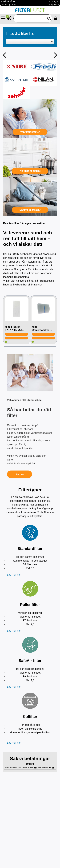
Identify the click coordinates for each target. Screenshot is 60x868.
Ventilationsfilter (30, 132)
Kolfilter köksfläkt (30, 171)
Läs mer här (14, 575)
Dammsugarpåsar (30, 210)
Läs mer (20, 474)
